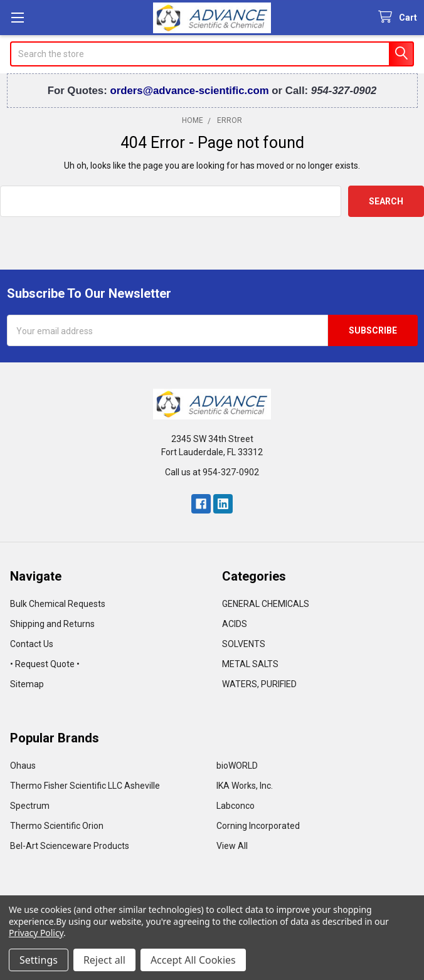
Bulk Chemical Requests (58, 604)
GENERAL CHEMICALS (266, 604)
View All (232, 846)
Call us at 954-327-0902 (212, 472)
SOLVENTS (244, 644)
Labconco (236, 806)
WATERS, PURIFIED (259, 684)
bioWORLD (237, 766)
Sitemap (27, 684)
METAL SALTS (250, 664)
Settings (39, 960)
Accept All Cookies (193, 960)
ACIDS (235, 624)
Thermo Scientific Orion (57, 826)
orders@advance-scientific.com (191, 91)
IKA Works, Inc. (245, 786)
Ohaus (23, 766)
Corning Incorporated (258, 826)
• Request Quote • (45, 664)
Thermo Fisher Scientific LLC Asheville (85, 786)
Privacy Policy (36, 933)
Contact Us (32, 644)
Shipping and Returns (52, 624)
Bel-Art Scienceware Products (70, 846)
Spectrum (30, 806)
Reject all (104, 960)
